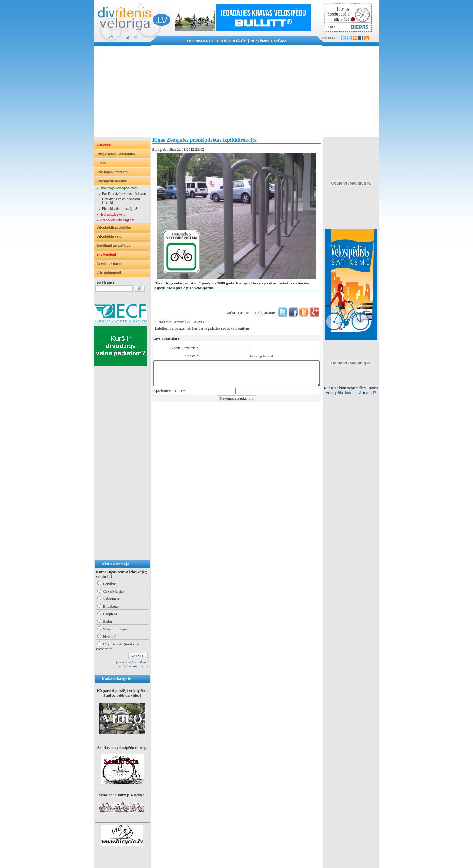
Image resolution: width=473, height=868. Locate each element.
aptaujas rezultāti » (134, 666)
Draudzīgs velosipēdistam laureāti (121, 201)
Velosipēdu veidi (110, 236)
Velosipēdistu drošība (114, 227)
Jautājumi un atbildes (113, 246)
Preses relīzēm (232, 41)
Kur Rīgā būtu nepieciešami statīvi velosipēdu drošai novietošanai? (351, 390)
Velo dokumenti (109, 273)
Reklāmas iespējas (269, 41)
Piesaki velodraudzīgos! (119, 209)
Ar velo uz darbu (110, 264)
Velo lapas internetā (112, 172)
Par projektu (200, 41)
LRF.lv (101, 163)
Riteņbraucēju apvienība (116, 154)
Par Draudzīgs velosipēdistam (124, 194)
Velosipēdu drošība (112, 181)
